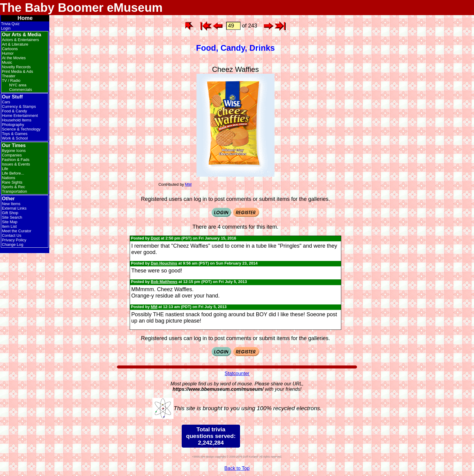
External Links (14, 208)
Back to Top (237, 468)
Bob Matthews (164, 282)
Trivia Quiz (10, 24)
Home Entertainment (20, 116)
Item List (9, 226)
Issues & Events (16, 164)
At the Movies (14, 58)
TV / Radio (11, 80)
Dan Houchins (164, 263)
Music (7, 62)
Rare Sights (12, 182)
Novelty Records (16, 67)
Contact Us (11, 235)
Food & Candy (14, 111)
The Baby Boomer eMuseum (81, 8)
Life (5, 169)
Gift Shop (10, 213)
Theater (9, 76)
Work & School (15, 138)
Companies (12, 155)
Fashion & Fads (16, 160)
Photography (13, 125)
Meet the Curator (17, 231)
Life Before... (13, 173)
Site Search (12, 217)
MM (188, 184)
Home (25, 18)
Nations (8, 178)
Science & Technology (21, 129)
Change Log (13, 244)
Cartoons (10, 49)
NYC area (18, 85)
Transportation (14, 191)
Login (6, 28)
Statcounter (237, 373)
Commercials (21, 90)
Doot (155, 238)
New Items (11, 204)
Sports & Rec (13, 187)
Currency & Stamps (19, 106)
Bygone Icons (14, 151)
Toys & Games (15, 134)
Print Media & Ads (17, 71)
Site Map (10, 222)
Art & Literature (15, 44)
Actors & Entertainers (20, 40)
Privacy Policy (14, 240)
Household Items (17, 120)
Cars (6, 102)
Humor (8, 53)
